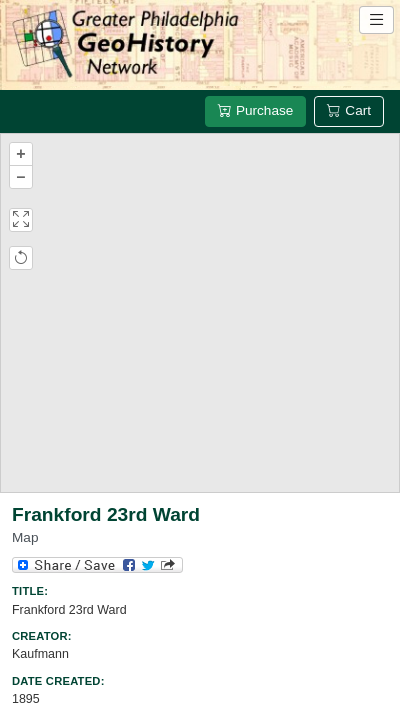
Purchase (255, 110)
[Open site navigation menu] (376, 20)
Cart (349, 110)
